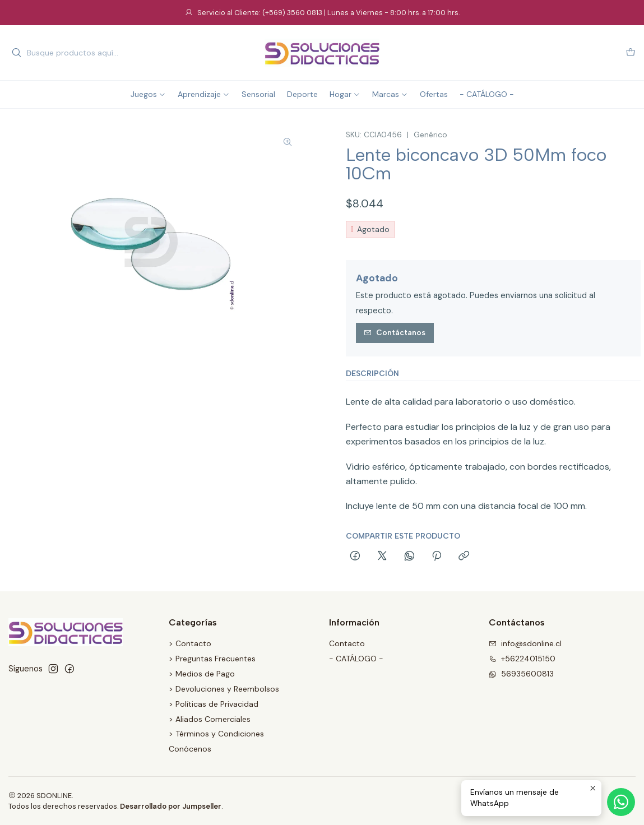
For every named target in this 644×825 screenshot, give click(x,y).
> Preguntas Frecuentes (212, 659)
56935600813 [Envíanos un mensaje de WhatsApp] (521, 674)
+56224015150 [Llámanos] (522, 659)
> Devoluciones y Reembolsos (224, 689)
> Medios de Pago (202, 674)
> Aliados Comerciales (210, 719)
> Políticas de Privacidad (214, 704)
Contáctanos (395, 332)
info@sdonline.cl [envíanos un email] (525, 643)
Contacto (347, 643)
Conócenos (190, 749)
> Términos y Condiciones (216, 734)
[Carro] (631, 53)
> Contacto (190, 643)
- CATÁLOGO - (356, 659)
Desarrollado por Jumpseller (171, 806)
